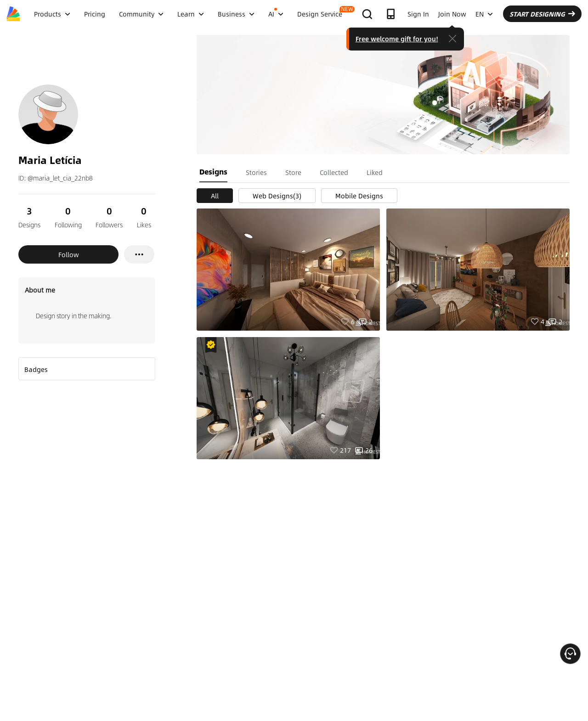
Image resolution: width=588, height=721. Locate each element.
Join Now (452, 14)
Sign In (418, 14)
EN (484, 14)
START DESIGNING (542, 14)
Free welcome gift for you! (397, 39)
